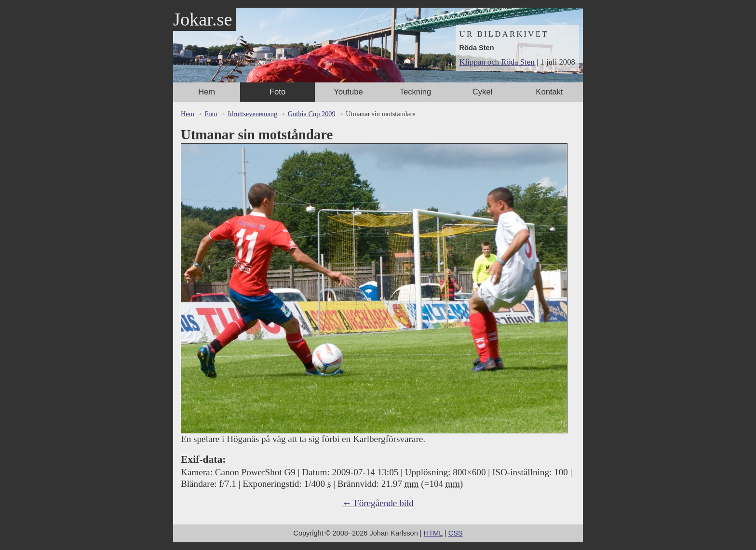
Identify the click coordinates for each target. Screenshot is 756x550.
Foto (277, 92)
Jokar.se (202, 19)
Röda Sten (477, 48)
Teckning (416, 92)
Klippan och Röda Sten (497, 62)
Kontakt (549, 92)
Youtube (348, 92)
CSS (456, 533)
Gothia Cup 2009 (312, 114)
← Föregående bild (378, 503)
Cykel (483, 92)
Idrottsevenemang (252, 114)
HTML (433, 533)
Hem (207, 92)
